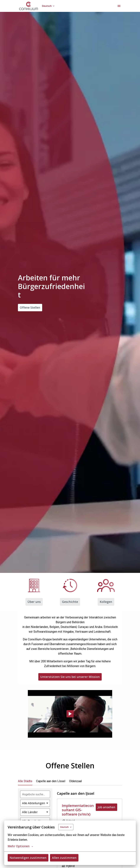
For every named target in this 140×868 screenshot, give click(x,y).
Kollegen (106, 602)
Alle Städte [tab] (25, 781)
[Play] (70, 714)
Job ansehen (106, 807)
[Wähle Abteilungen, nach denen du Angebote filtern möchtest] (35, 803)
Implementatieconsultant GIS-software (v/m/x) (78, 810)
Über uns (34, 602)
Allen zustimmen (64, 858)
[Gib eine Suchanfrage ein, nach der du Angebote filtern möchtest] (35, 794)
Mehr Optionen (20, 846)
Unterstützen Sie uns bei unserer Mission (70, 677)
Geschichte (70, 602)
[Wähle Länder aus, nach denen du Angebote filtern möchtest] (35, 812)
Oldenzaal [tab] (75, 781)
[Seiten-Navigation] (119, 6)
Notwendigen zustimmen (28, 858)
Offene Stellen (30, 308)
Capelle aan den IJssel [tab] (51, 781)
